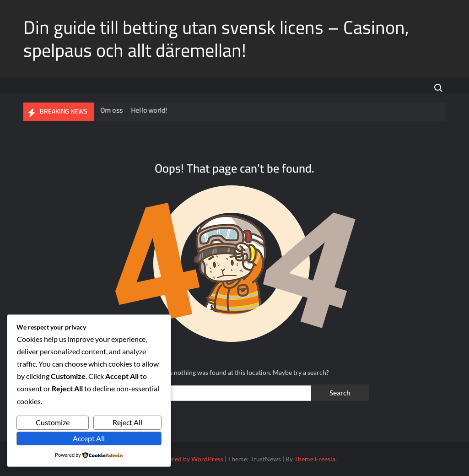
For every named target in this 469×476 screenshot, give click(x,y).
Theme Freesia (315, 459)
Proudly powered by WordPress (178, 459)
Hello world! (150, 110)
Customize (53, 422)
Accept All (89, 438)
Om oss (112, 110)
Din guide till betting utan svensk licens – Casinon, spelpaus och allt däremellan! (216, 39)
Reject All (127, 422)
